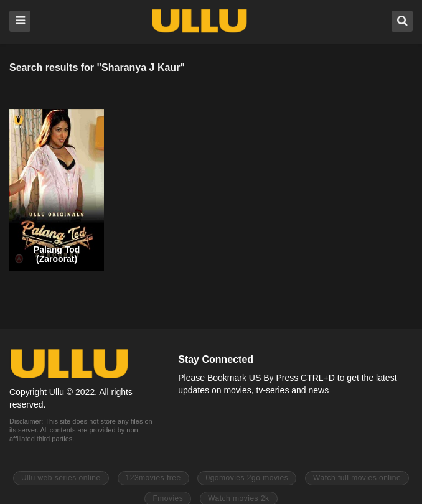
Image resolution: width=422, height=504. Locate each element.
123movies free (153, 478)
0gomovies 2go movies (247, 478)
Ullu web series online (61, 478)
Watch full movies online (357, 478)
